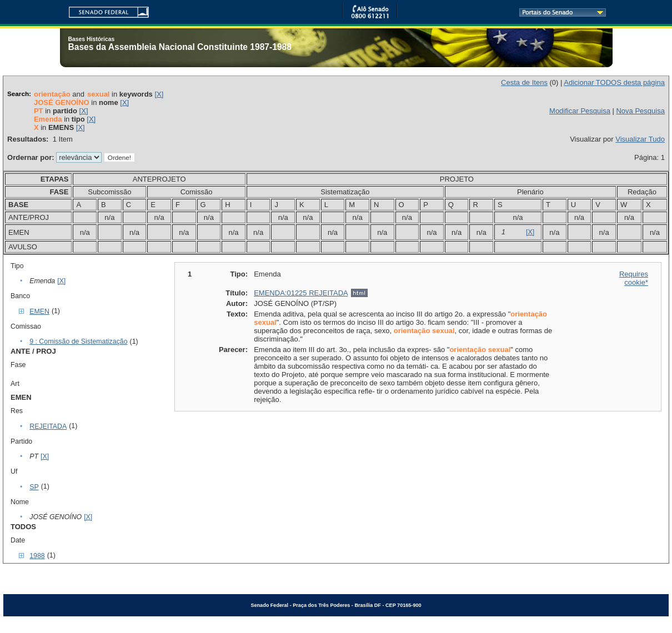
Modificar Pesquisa (580, 111)
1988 (37, 556)
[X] (159, 94)
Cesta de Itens (524, 82)
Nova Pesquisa (640, 111)
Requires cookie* (634, 278)
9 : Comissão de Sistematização (78, 341)
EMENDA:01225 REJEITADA (301, 293)
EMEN (39, 312)
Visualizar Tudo (640, 139)
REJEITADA (48, 426)
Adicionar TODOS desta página (614, 82)
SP (34, 487)
